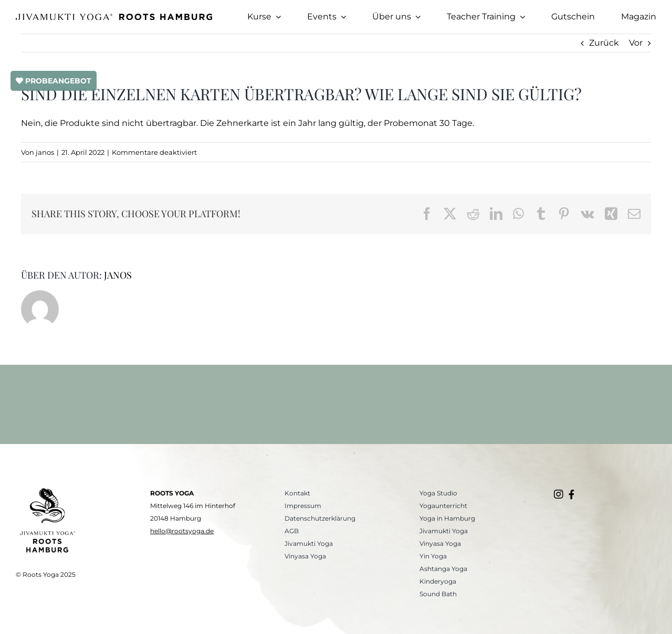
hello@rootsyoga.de (182, 531)
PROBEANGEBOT (54, 81)
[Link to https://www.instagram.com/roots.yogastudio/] (559, 494)
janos (45, 152)
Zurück (604, 43)
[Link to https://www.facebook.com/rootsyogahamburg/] (571, 494)
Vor (636, 43)
